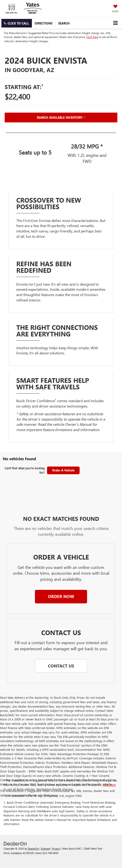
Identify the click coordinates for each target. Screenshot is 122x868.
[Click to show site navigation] (115, 23)
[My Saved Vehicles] (115, 9)
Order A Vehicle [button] (63, 470)
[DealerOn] (15, 843)
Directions (44, 23)
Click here (92, 37)
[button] (17, 23)
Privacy (56, 849)
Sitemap (45, 849)
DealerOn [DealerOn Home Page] (33, 849)
